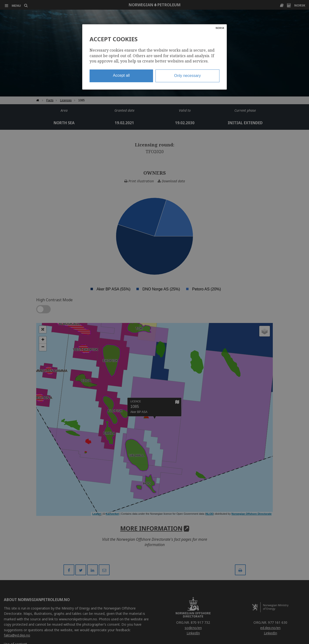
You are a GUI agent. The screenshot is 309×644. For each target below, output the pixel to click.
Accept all (121, 75)
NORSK (220, 28)
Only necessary (187, 76)
